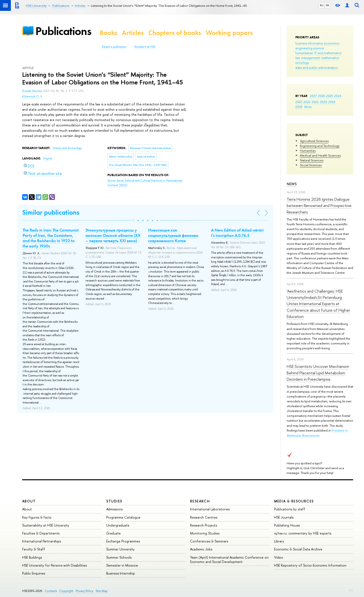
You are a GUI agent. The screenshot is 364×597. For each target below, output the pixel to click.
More (308, 107)
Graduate (113, 533)
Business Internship (121, 573)
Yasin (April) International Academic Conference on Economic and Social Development (229, 559)
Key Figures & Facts (37, 517)
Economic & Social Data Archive (298, 549)
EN (328, 5)
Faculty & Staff (34, 549)
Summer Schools (119, 557)
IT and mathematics (328, 53)
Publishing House (287, 525)
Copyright (66, 591)
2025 (329, 96)
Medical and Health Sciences (320, 155)
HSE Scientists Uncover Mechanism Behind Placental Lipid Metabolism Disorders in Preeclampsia (318, 373)
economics (332, 43)
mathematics (330, 58)
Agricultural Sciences (314, 141)
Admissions (114, 509)
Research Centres (204, 517)
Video (279, 557)
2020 (324, 102)
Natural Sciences (312, 160)
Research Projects (204, 525)
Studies (114, 501)
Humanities (308, 151)
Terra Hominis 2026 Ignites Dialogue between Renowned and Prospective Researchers (319, 206)
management (311, 58)
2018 (299, 107)
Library (279, 541)
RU (322, 5)
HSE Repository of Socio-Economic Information (310, 565)
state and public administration (317, 68)
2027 (313, 96)
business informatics (309, 43)
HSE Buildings (32, 557)
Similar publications (51, 212)
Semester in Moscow (122, 565)
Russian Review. (33, 91)
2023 (299, 102)
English (48, 158)
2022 (307, 102)
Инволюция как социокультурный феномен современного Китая (173, 235)
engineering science (310, 48)
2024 (338, 96)
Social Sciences (311, 165)
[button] (133, 220)
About (29, 501)
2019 (332, 102)
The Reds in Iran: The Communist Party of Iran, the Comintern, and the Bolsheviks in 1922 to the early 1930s (51, 238)
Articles (133, 33)
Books (108, 33)
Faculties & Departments (41, 533)
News (292, 184)
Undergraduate (118, 525)
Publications (63, 31)
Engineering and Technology (320, 146)
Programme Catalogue (123, 517)
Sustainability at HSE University (46, 525)
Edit (351, 590)
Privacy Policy (84, 591)
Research (200, 501)
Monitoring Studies (205, 533)
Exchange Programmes (123, 541)
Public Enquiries (34, 573)
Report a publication (114, 47)
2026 (321, 96)
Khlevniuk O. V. (32, 96)
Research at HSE (145, 47)
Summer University (120, 549)
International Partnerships (42, 541)
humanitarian (304, 53)
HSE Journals (284, 517)
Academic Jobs (201, 549)
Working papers (229, 33)
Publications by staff (290, 509)
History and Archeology (67, 148)
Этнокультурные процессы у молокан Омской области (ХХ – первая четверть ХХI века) (113, 235)
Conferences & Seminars (209, 541)
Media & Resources (294, 501)
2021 (315, 102)
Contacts (51, 591)
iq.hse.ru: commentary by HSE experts (303, 533)
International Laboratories (210, 509)
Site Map (102, 591)
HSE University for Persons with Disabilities (54, 565)
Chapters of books (175, 33)
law (298, 58)
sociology (302, 62)
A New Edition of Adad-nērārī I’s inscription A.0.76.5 (237, 233)
